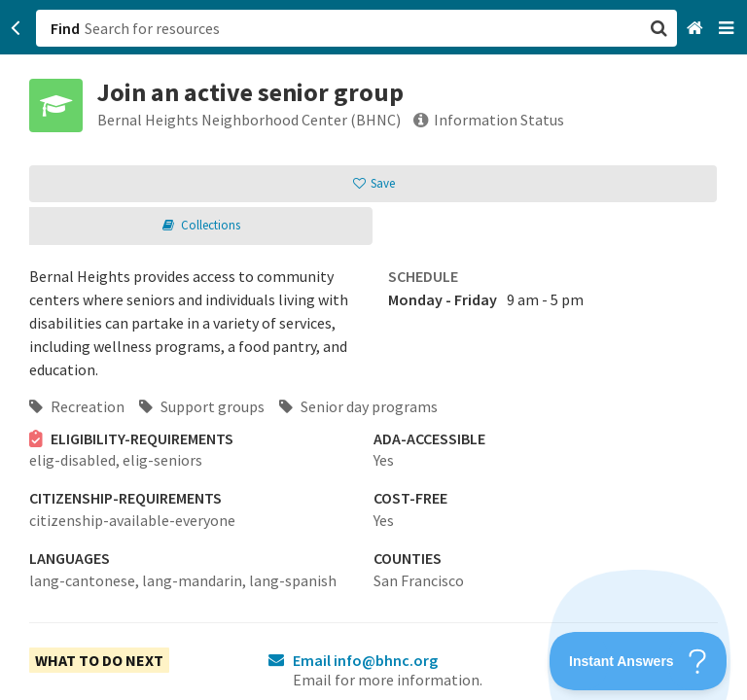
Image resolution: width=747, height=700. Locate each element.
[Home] (697, 29)
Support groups (202, 406)
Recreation (77, 406)
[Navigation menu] (728, 29)
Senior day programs (358, 406)
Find (65, 28)
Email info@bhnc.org (365, 660)
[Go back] (16, 28)
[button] (373, 350)
